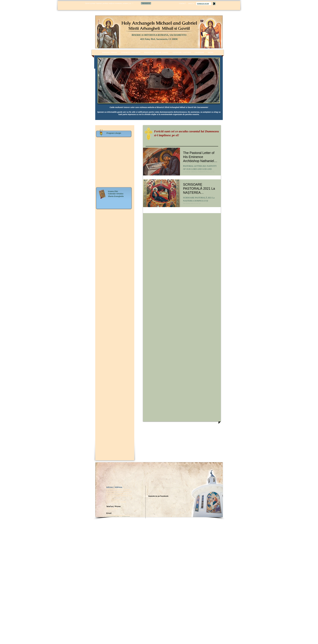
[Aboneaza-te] (146, 3)
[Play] (214, 4)
